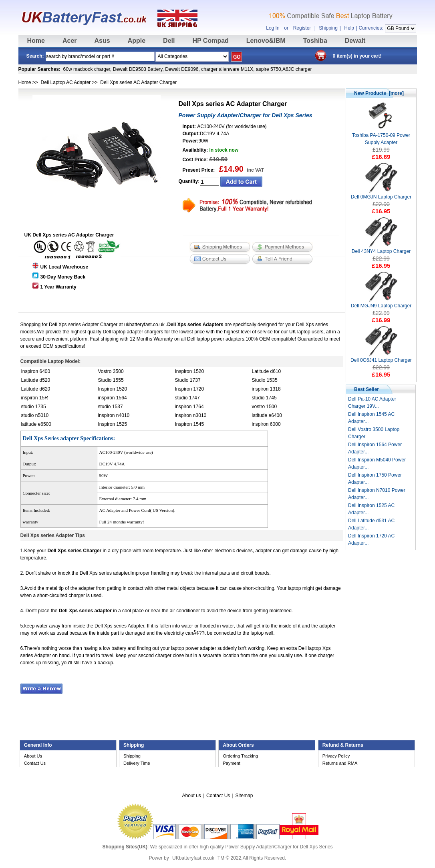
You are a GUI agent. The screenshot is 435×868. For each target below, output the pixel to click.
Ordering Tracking (240, 756)
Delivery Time (137, 763)
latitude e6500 (36, 424)
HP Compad (210, 41)
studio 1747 (187, 398)
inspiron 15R (35, 398)
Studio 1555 (111, 380)
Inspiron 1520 (190, 371)
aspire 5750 (269, 69)
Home (36, 41)
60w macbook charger (87, 69)
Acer (70, 41)
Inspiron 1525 (113, 424)
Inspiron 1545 (190, 424)
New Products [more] (379, 93)
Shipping (328, 28)
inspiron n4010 (114, 415)
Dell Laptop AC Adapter (66, 82)
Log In (273, 28)
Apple (137, 41)
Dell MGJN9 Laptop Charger (381, 303)
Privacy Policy (336, 756)
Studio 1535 (265, 380)
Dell (169, 41)
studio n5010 (35, 415)
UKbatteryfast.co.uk (193, 858)
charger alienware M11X (227, 69)
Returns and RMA (340, 763)
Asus (102, 41)
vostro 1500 (265, 407)
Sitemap (244, 796)
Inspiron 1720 (190, 389)
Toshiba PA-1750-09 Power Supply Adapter (381, 136)
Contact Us (35, 763)
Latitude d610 (267, 371)
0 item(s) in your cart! (357, 56)
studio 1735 (34, 407)
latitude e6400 (267, 415)
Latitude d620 (36, 389)
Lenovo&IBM (266, 41)
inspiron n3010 (191, 415)
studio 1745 (264, 398)
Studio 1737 (188, 380)
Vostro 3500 (111, 371)
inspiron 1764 (189, 407)
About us (191, 796)
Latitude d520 (36, 380)
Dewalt (355, 41)
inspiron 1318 (266, 389)
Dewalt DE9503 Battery (138, 69)
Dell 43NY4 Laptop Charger (381, 249)
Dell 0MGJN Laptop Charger (381, 194)
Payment (231, 763)
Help (349, 28)
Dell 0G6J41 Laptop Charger (381, 358)
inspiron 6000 (266, 424)
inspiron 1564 (113, 398)
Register (302, 28)
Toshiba (315, 41)
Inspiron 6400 (36, 371)
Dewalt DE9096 (182, 69)
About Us (33, 756)
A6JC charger (297, 69)
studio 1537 (111, 407)
